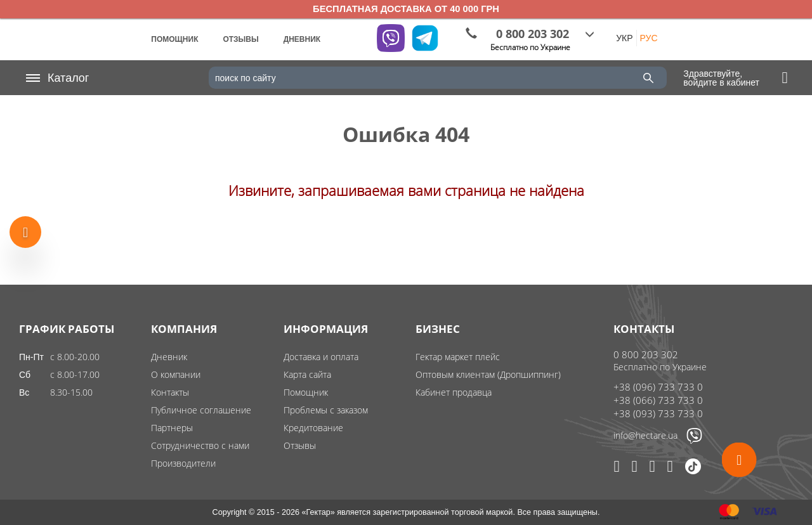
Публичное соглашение (201, 410)
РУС (649, 38)
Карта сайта (307, 374)
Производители (183, 463)
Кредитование (313, 428)
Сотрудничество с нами (200, 445)
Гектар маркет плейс (458, 357)
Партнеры (172, 428)
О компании (176, 374)
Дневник (169, 357)
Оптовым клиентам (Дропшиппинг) (488, 374)
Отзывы (300, 445)
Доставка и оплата (321, 357)
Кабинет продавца (454, 392)
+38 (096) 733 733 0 (658, 387)
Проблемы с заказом (326, 410)
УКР (624, 38)
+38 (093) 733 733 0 (658, 413)
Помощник (306, 392)
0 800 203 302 (646, 354)
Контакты (170, 392)
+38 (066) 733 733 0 (658, 400)
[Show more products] (25, 230)
